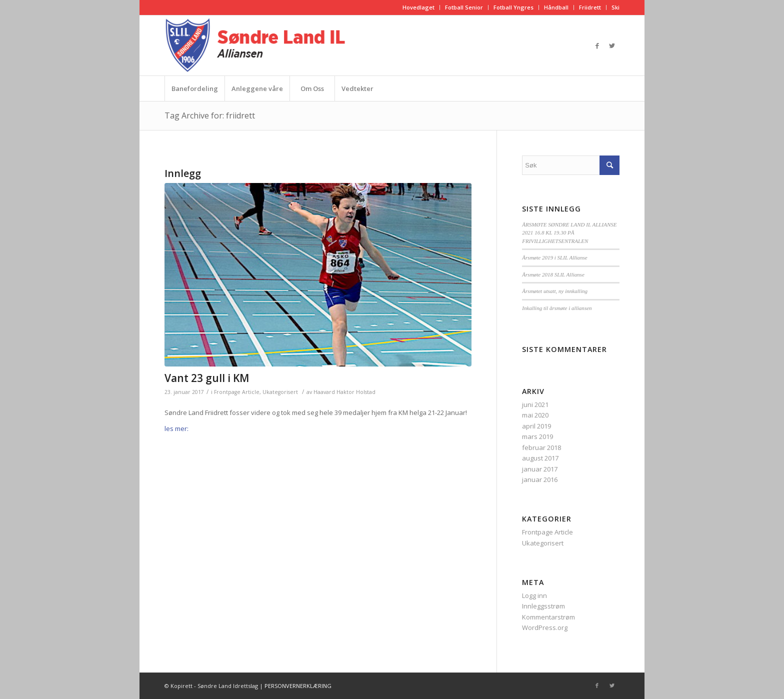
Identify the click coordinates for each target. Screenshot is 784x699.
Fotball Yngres (513, 7)
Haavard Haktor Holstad (344, 392)
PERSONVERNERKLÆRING (298, 686)
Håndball (556, 7)
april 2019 (536, 426)
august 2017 (540, 458)
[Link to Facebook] (597, 45)
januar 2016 (540, 479)
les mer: (177, 428)
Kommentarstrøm (548, 617)
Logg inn (534, 595)
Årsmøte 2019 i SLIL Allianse (554, 257)
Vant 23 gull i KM (207, 378)
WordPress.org (545, 627)
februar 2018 (541, 447)
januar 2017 (540, 469)
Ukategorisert (280, 392)
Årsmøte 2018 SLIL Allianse (553, 274)
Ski (615, 7)
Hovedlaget (418, 7)
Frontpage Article (237, 392)
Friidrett (590, 7)
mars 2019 (537, 436)
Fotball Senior (464, 7)
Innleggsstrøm (543, 606)
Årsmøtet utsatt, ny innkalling (555, 291)
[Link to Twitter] (612, 45)
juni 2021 (535, 404)
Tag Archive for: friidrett (210, 115)
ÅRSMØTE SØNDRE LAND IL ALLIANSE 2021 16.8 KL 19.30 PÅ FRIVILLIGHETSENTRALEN (569, 233)
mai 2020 (535, 415)
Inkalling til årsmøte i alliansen (557, 308)
